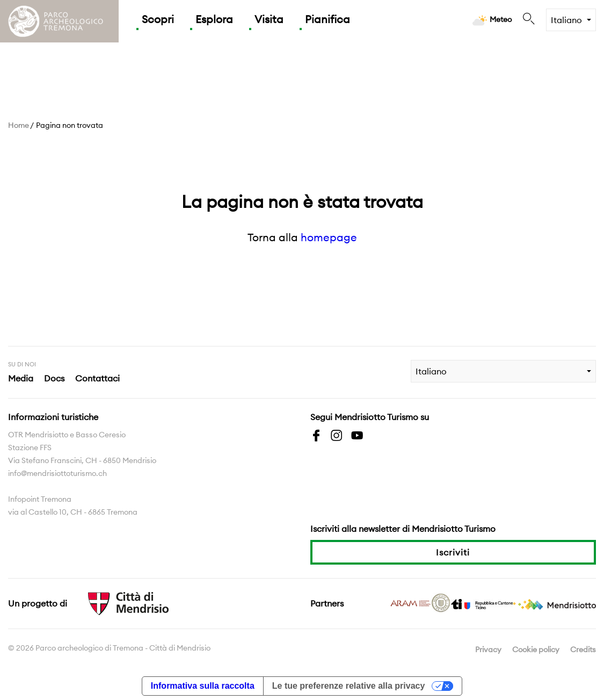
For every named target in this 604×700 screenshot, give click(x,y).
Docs (54, 378)
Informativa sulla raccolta (203, 686)
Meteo (492, 20)
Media (21, 378)
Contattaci (97, 378)
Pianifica (328, 19)
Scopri (158, 19)
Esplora (214, 19)
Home (19, 125)
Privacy (488, 650)
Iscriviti (453, 552)
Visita (269, 19)
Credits (583, 650)
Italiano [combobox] (566, 20)
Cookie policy (536, 650)
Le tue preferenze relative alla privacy (349, 686)
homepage (329, 237)
